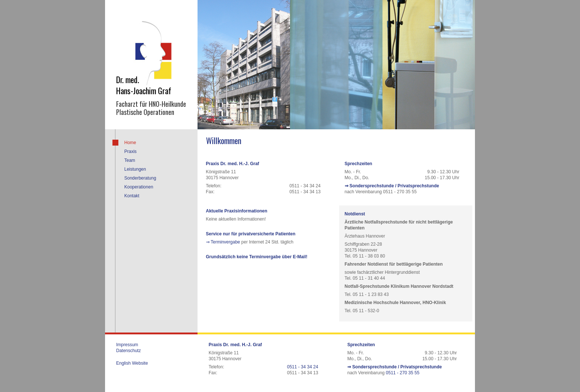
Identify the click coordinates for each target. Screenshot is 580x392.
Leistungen (135, 169)
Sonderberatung (140, 178)
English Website (132, 363)
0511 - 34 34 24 (303, 367)
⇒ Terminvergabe (223, 242)
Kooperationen (139, 187)
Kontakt (132, 196)
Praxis (130, 151)
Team (130, 160)
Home (130, 143)
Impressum (127, 345)
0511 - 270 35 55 (403, 373)
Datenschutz (129, 351)
